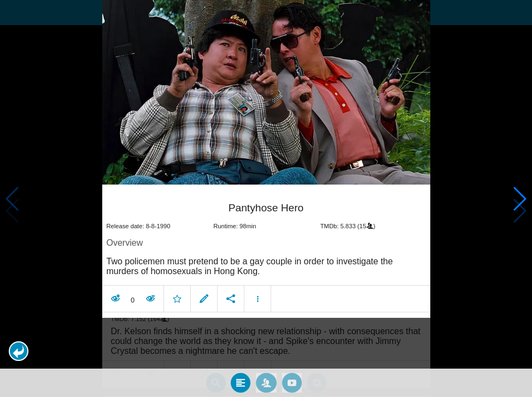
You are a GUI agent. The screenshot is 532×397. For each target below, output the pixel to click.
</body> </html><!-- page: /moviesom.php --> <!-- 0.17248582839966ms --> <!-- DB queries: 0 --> (266, 198)
